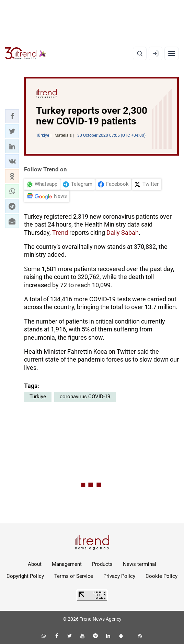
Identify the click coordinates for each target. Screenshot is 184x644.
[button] (12, 116)
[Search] (140, 53)
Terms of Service (74, 576)
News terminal (140, 564)
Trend (60, 233)
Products (102, 564)
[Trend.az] (26, 53)
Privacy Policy (119, 576)
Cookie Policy (162, 576)
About (35, 564)
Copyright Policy (25, 576)
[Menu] (172, 53)
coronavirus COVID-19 (85, 397)
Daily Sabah (123, 233)
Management (67, 564)
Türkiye (38, 397)
